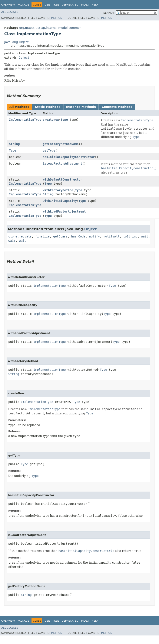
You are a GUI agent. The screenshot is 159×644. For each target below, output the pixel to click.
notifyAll (112, 236)
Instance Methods (81, 107)
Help (95, 5)
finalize (42, 236)
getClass (60, 236)
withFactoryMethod (58, 190)
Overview (8, 5)
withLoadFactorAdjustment (64, 211)
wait (145, 236)
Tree (56, 5)
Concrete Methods (117, 107)
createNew (51, 120)
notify (94, 236)
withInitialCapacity (60, 201)
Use (47, 5)
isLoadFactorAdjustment (62, 164)
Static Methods (48, 107)
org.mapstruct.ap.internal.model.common (50, 28)
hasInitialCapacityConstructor (69, 157)
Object (24, 58)
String (14, 144)
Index (85, 5)
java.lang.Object (16, 42)
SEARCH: (109, 13)
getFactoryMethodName (61, 144)
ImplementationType (25, 120)
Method (57, 18)
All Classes (10, 12)
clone (13, 236)
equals (26, 236)
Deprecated (70, 5)
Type (64, 120)
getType (49, 151)
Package (23, 5)
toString (130, 236)
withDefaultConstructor (62, 179)
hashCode (78, 236)
